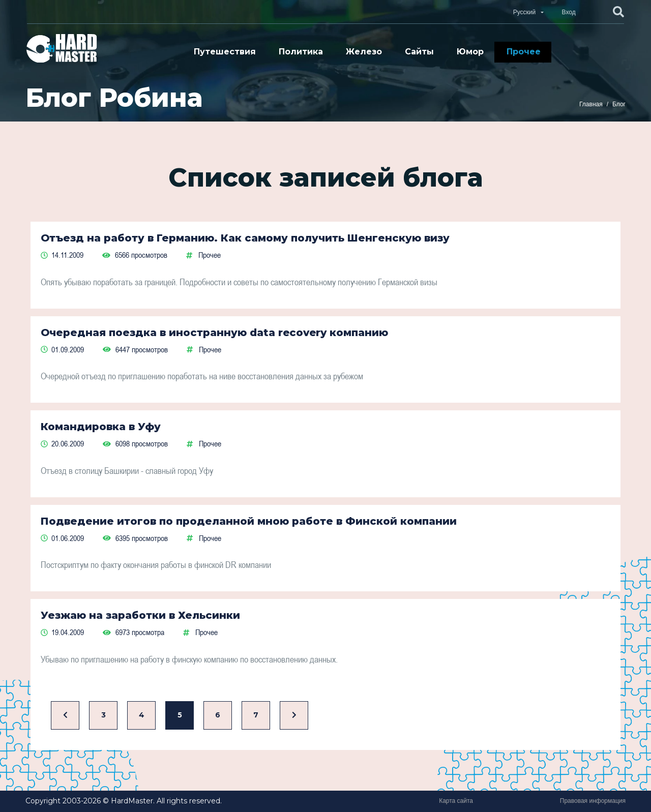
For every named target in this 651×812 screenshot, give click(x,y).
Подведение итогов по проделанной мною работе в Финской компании (249, 521)
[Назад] (65, 716)
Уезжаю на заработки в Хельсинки (140, 615)
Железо (364, 52)
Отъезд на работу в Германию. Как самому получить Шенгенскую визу (245, 238)
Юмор (470, 52)
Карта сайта (456, 801)
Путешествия (225, 52)
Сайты (419, 52)
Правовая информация (593, 801)
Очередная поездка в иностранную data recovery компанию (214, 333)
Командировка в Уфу (101, 427)
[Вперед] (294, 716)
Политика (301, 52)
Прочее (524, 52)
